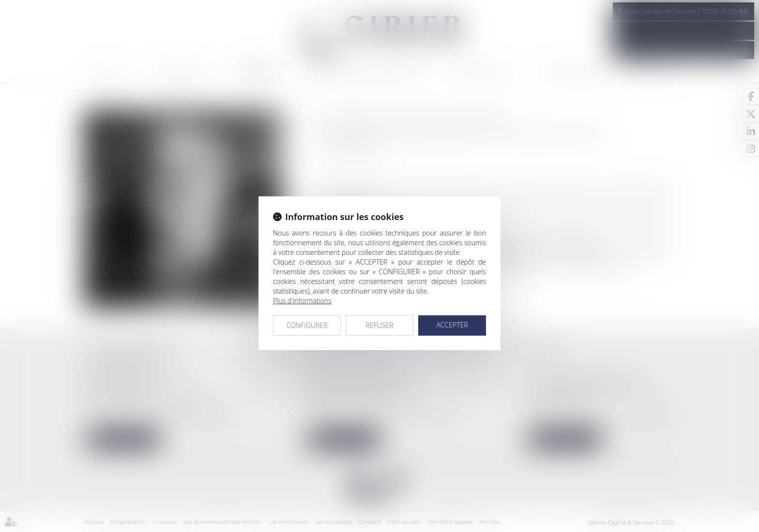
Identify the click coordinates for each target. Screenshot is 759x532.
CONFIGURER (307, 325)
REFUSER (380, 325)
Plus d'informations (302, 301)
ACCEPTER (452, 325)
